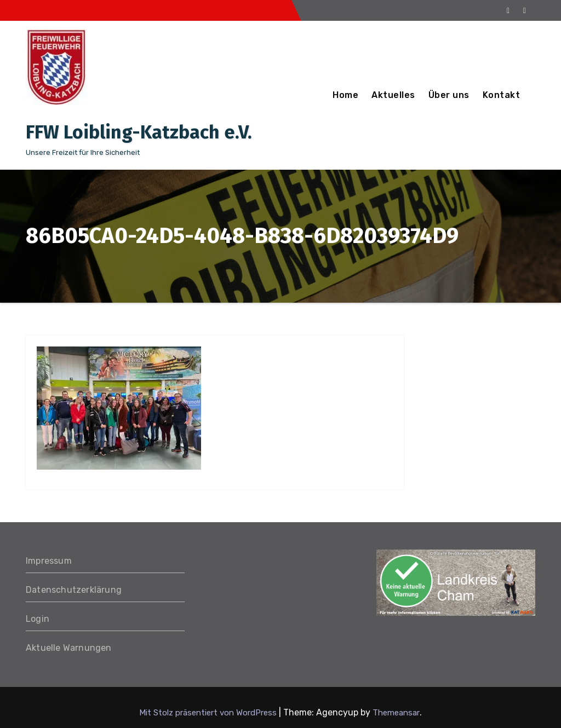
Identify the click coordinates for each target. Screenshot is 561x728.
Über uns (449, 95)
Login (38, 619)
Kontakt (502, 95)
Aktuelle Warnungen (69, 648)
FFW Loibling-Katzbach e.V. (139, 132)
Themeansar (396, 713)
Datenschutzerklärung (74, 590)
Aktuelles (393, 95)
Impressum (49, 561)
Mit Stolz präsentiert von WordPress (209, 713)
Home (345, 95)
